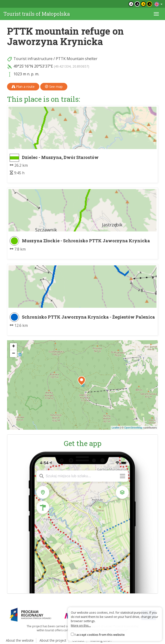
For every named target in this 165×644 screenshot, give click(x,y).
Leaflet (116, 428)
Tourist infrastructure (33, 59)
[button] (82, 381)
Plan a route (23, 87)
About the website (20, 640)
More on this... (81, 625)
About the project (53, 640)
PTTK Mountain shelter (77, 59)
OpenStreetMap (133, 428)
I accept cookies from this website (100, 635)
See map (54, 87)
